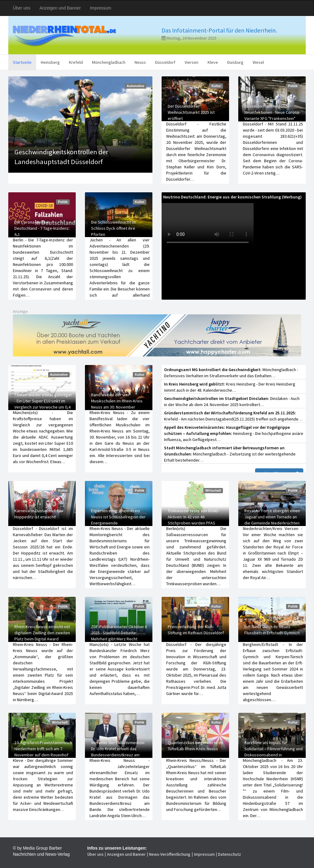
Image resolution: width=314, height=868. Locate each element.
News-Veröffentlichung (170, 854)
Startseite (22, 62)
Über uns (22, 8)
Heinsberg (50, 62)
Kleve (213, 62)
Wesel (258, 62)
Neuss (140, 62)
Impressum (100, 8)
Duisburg (235, 62)
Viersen (191, 62)
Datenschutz (230, 854)
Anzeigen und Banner (60, 8)
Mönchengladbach (109, 62)
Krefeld (76, 62)
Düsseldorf (165, 62)
